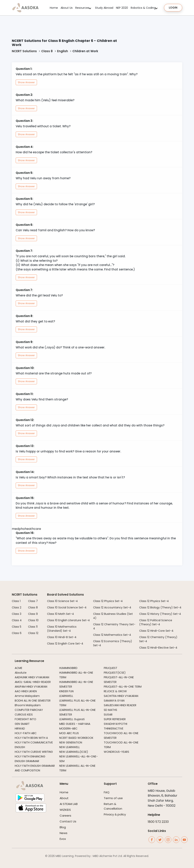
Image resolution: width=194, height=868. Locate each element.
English (63, 51)
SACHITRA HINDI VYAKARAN (121, 696)
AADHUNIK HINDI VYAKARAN (32, 677)
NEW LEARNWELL (70, 747)
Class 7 (33, 601)
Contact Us (68, 821)
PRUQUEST (111, 668)
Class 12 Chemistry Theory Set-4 (114, 626)
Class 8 (47, 51)
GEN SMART (22, 724)
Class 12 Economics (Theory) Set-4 (113, 643)
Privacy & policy (115, 814)
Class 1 (16, 601)
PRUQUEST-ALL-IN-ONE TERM (123, 687)
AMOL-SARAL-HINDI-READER (33, 682)
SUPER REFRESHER (115, 719)
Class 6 (17, 633)
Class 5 (17, 627)
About (64, 798)
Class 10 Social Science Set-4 (67, 607)
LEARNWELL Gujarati (72, 719)
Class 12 (33, 633)
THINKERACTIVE (114, 729)
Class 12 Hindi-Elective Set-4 (158, 648)
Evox (63, 839)
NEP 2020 (122, 8)
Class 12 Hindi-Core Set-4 (156, 631)
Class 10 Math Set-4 (61, 614)
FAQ (107, 792)
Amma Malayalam (27, 696)
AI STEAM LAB (69, 804)
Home (54, 8)
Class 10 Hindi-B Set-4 (62, 637)
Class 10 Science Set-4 (62, 601)
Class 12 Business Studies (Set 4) (113, 616)
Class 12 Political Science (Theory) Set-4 (156, 622)
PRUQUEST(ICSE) (115, 673)
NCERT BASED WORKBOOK (76, 738)
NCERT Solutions (24, 51)
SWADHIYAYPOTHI (115, 724)
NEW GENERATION (71, 742)
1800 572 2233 (158, 822)
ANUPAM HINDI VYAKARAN (31, 687)
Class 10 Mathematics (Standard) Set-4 (62, 629)
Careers (65, 816)
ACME (18, 668)
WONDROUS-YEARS (116, 752)
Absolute (21, 673)
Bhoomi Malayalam (28, 705)
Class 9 (33, 614)
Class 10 (33, 620)
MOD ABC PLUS (69, 733)
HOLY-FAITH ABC (26, 733)
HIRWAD (20, 729)
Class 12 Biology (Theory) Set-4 (160, 607)
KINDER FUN (66, 691)
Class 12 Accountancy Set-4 (112, 607)
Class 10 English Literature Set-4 (68, 620)
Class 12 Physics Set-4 (108, 601)
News (64, 833)
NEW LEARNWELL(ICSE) (74, 752)
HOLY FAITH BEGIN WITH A (31, 738)
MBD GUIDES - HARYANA (75, 724)
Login (173, 8)
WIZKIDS (65, 810)
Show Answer (26, 82)
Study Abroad (104, 8)
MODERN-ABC (68, 729)
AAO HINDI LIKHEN (26, 691)
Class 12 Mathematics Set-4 (112, 635)
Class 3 (17, 614)
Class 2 (17, 607)
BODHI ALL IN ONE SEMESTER (33, 701)
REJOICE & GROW (115, 691)
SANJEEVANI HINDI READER (120, 705)
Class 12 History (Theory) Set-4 (160, 614)
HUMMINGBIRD (68, 668)
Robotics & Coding (143, 8)
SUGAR (108, 715)
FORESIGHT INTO (25, 719)
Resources (82, 8)
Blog (63, 827)
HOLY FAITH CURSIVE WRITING (34, 752)
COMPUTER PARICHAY (29, 710)
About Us (67, 8)
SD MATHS (110, 710)
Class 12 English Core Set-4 (65, 644)
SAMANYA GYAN (114, 701)
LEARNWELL (66, 696)
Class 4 (17, 620)
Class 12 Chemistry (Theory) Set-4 (158, 639)
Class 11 (33, 627)
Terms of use (113, 798)
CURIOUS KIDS (24, 715)
